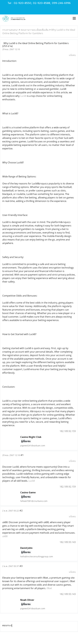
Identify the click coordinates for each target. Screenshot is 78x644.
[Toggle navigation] (74, 19)
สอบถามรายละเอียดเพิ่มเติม (35, 30)
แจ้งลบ (72, 55)
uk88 (5, 536)
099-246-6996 (61, 3)
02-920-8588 (42, 3)
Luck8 (23, 96)
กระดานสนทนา (10, 30)
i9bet (49, 588)
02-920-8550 (22, 3)
